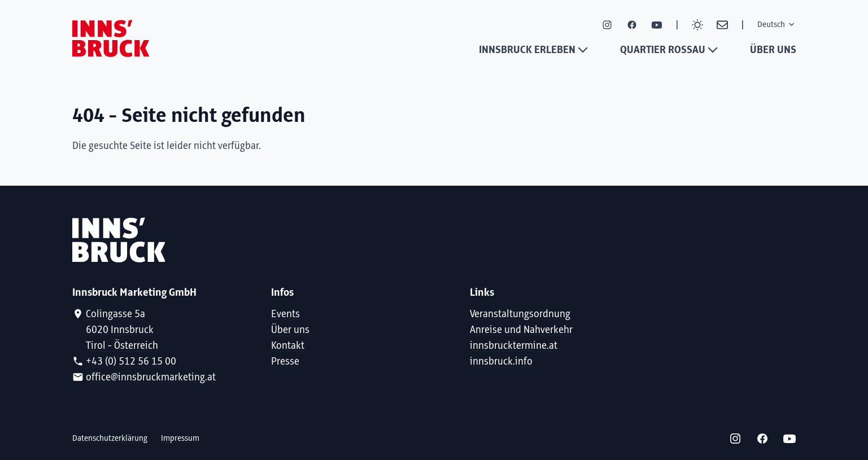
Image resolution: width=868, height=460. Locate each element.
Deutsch (777, 25)
